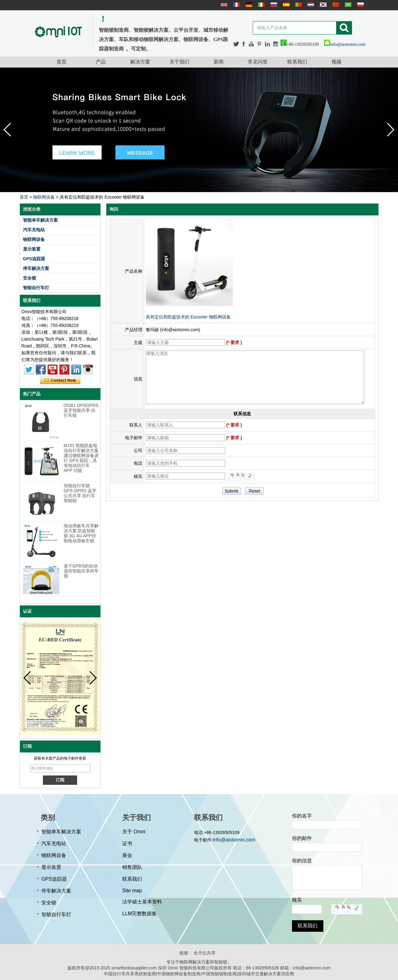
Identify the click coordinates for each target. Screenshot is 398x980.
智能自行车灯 (36, 288)
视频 (336, 62)
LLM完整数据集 (139, 914)
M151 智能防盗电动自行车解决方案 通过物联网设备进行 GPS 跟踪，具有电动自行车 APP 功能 (81, 458)
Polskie (360, 5)
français (236, 5)
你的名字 (302, 816)
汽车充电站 (34, 230)
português (298, 5)
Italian (261, 5)
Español (285, 5)
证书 (127, 843)
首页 (62, 62)
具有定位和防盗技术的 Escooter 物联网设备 (188, 317)
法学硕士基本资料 (142, 902)
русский (273, 5)
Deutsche (248, 5)
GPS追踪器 (34, 259)
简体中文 (335, 5)
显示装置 (32, 249)
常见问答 (258, 62)
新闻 (219, 62)
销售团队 (132, 867)
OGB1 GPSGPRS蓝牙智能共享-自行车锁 (81, 410)
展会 (127, 855)
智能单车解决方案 (40, 220)
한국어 (322, 5)
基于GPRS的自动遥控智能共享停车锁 (81, 571)
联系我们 (297, 62)
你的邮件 (302, 838)
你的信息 (302, 861)
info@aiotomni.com (345, 44)
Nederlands (310, 5)
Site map (132, 890)
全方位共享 (205, 953)
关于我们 (179, 62)
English (223, 5)
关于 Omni (134, 832)
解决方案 (140, 62)
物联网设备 (44, 197)
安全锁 (30, 278)
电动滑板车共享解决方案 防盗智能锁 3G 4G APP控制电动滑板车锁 (81, 533)
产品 (101, 62)
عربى (347, 5)
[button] (391, 130)
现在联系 (60, 380)
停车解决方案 (36, 268)
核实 (297, 900)
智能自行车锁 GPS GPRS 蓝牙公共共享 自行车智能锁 (80, 493)
